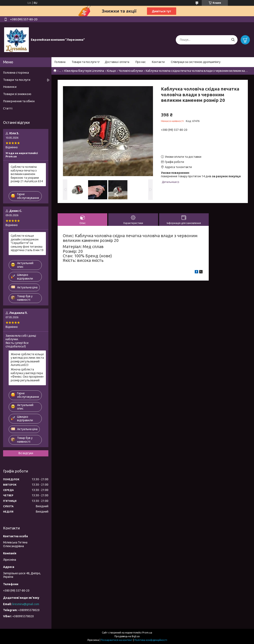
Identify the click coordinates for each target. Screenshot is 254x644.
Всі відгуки (26, 453)
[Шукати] (233, 40)
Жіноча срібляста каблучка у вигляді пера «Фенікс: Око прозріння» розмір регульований (27, 375)
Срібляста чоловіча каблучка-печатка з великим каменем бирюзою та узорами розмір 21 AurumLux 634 (27, 174)
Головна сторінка (16, 73)
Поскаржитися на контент (117, 640)
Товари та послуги (84, 62)
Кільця (111, 71)
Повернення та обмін (19, 101)
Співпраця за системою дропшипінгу (196, 62)
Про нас (141, 62)
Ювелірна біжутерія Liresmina (84, 71)
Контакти (158, 62)
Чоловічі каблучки (131, 71)
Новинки (10, 87)
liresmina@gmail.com (26, 604)
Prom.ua (147, 633)
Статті (8, 108)
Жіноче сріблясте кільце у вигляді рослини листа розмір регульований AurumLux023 (27, 360)
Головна (60, 62)
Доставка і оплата (117, 62)
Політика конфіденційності (151, 640)
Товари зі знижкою (17, 94)
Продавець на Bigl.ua (127, 636)
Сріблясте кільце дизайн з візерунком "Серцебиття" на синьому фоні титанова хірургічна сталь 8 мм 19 (27, 243)
